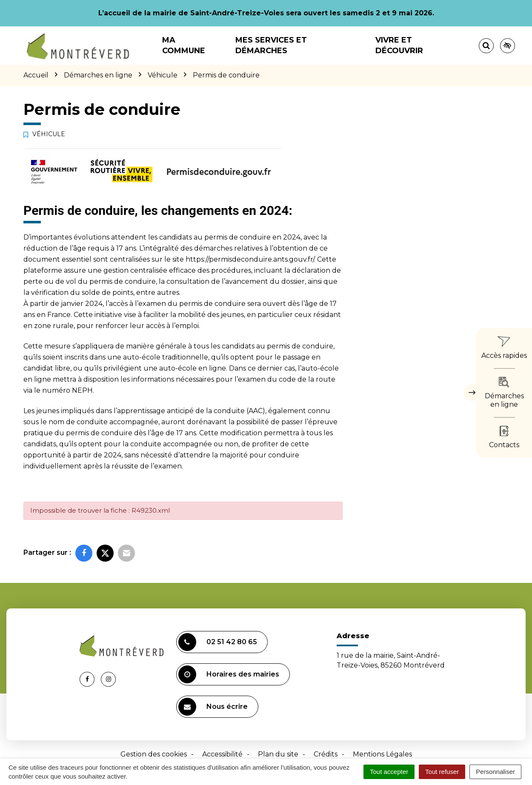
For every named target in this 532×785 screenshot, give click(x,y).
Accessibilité (222, 754)
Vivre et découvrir (399, 45)
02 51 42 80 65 (218, 642)
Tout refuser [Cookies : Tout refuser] (442, 772)
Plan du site (278, 754)
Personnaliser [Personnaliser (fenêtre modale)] (495, 772)
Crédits (326, 754)
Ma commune (184, 45)
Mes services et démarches (271, 45)
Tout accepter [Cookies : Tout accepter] (389, 772)
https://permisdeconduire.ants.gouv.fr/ (250, 259)
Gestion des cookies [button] (154, 754)
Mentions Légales (382, 754)
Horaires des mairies (229, 674)
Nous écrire (213, 707)
